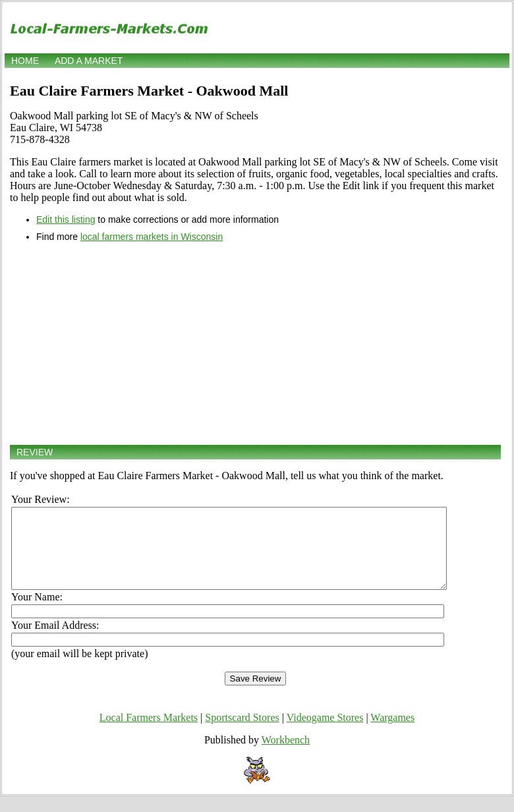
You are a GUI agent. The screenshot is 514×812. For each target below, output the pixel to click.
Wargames (392, 733)
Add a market (89, 61)
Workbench (286, 756)
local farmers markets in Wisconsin (152, 237)
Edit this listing (66, 219)
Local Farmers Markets (149, 733)
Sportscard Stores (242, 733)
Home (25, 61)
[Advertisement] (255, 343)
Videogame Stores (325, 733)
